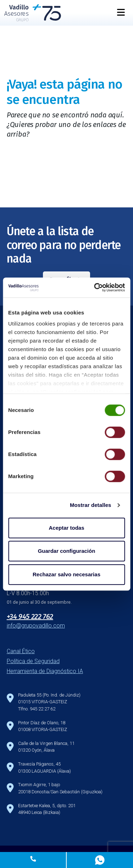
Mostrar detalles (91, 505)
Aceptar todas (66, 528)
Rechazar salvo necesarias (66, 574)
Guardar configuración (67, 551)
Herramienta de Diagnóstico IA (45, 671)
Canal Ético (21, 651)
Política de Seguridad (33, 661)
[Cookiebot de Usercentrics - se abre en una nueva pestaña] (95, 287)
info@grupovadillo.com (36, 626)
